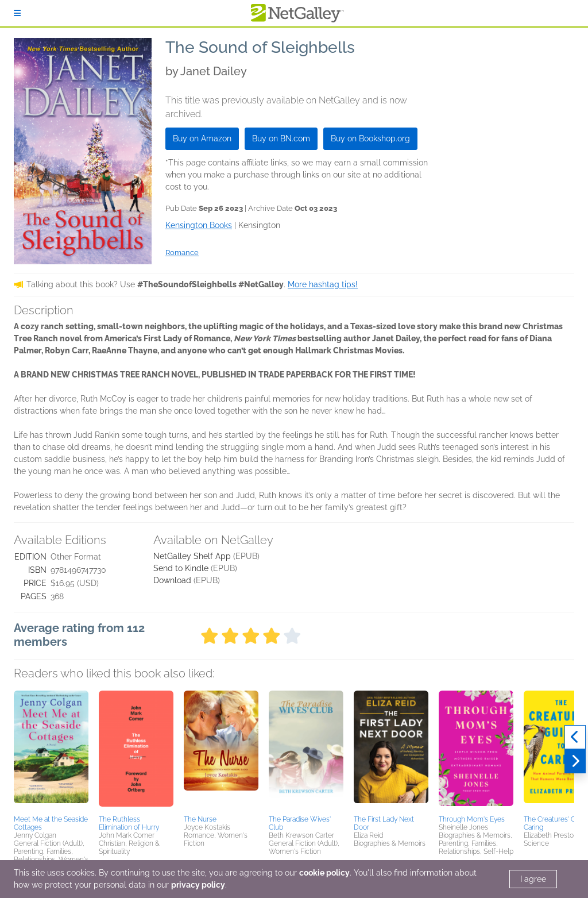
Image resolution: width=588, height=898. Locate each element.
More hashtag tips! (323, 284)
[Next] (575, 761)
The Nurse (200, 819)
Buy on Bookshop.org (370, 138)
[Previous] (575, 737)
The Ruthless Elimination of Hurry (129, 823)
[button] (51, 751)
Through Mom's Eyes (472, 819)
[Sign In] (17, 13)
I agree (533, 879)
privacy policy (198, 885)
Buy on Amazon (202, 138)
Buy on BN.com (281, 138)
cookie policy (324, 873)
